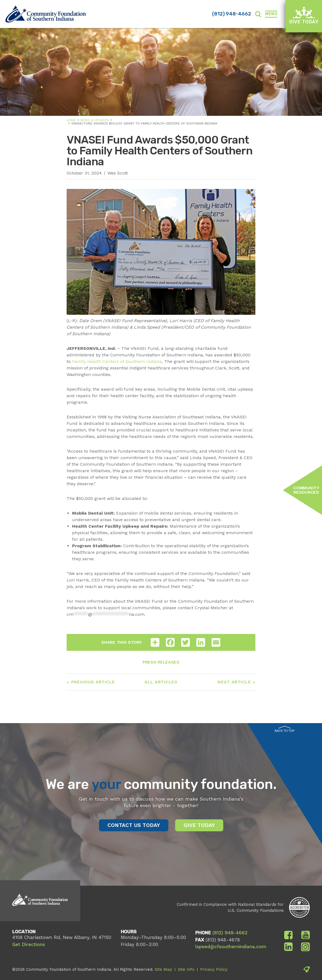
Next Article (234, 682)
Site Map (163, 969)
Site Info (186, 969)
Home (71, 120)
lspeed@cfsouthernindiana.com (231, 947)
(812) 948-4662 (232, 14)
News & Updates (95, 120)
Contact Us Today (134, 825)
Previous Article (93, 682)
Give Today (304, 16)
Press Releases (161, 662)
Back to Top (285, 729)
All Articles (161, 682)
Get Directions (29, 944)
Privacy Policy (214, 969)
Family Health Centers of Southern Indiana (117, 361)
